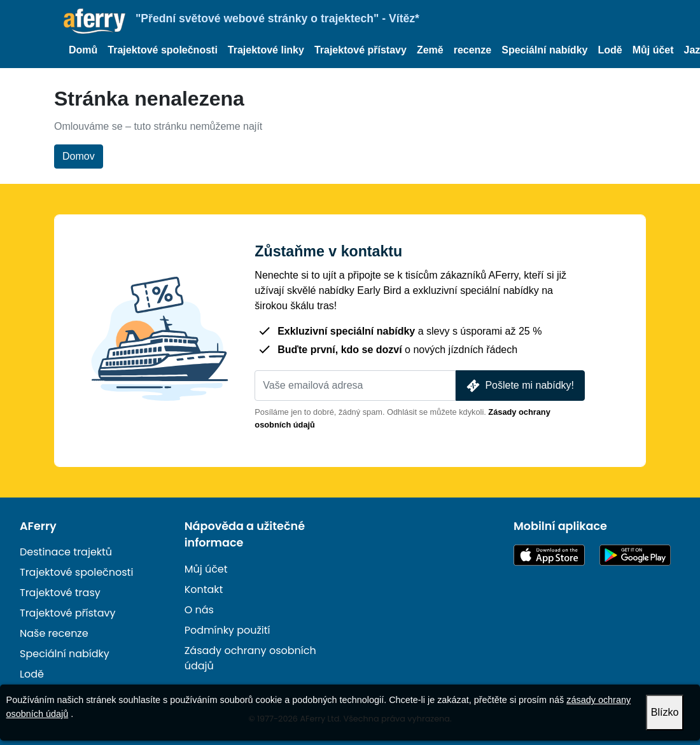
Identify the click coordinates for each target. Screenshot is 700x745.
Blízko (665, 712)
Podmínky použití (227, 630)
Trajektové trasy (60, 593)
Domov (79, 156)
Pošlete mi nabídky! (519, 386)
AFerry (38, 526)
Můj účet (653, 50)
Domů (83, 50)
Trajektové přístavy (360, 50)
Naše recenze (54, 633)
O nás (199, 610)
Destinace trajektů (66, 552)
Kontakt (204, 589)
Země (430, 50)
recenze (473, 50)
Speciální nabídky (544, 50)
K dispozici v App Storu (549, 555)
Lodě (610, 50)
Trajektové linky (266, 50)
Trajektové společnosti (163, 50)
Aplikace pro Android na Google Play (635, 555)
